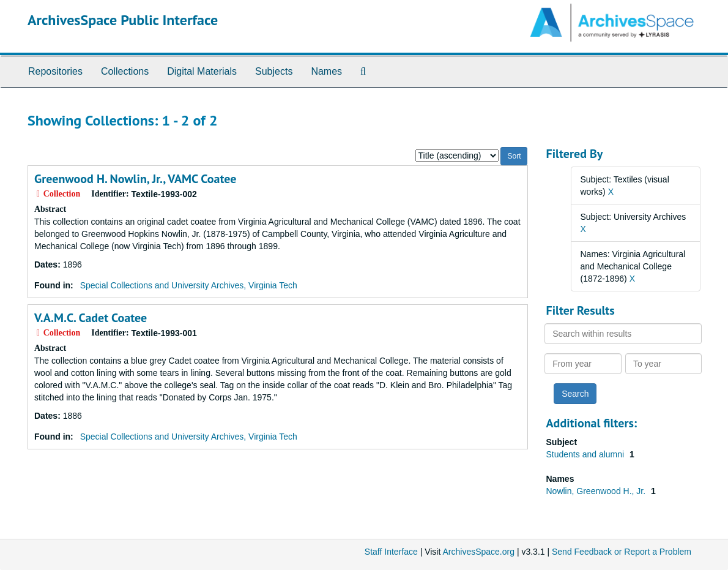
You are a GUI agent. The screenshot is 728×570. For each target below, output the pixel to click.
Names (326, 71)
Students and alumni (587, 454)
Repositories (55, 71)
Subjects (274, 71)
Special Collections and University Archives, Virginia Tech (189, 285)
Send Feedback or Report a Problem (622, 552)
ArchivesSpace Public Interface (123, 20)
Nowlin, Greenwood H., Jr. (597, 491)
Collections (125, 71)
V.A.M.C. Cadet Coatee (91, 318)
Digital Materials (202, 71)
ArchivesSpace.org (478, 552)
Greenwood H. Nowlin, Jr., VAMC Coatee (135, 179)
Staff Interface (391, 552)
